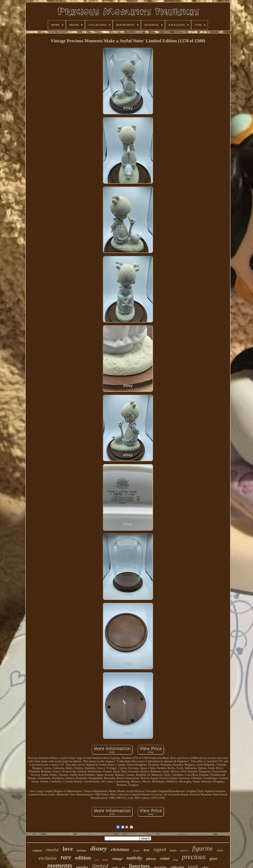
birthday (82, 851)
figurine (203, 848)
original (37, 851)
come (165, 858)
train (220, 850)
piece (97, 860)
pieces (151, 859)
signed (160, 849)
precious (194, 857)
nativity (134, 858)
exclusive (48, 858)
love (68, 849)
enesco (184, 850)
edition (83, 858)
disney (99, 848)
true (147, 850)
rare (66, 857)
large (176, 860)
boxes (106, 860)
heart (173, 850)
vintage (117, 859)
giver (213, 859)
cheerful (52, 850)
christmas (120, 850)
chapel (136, 851)
